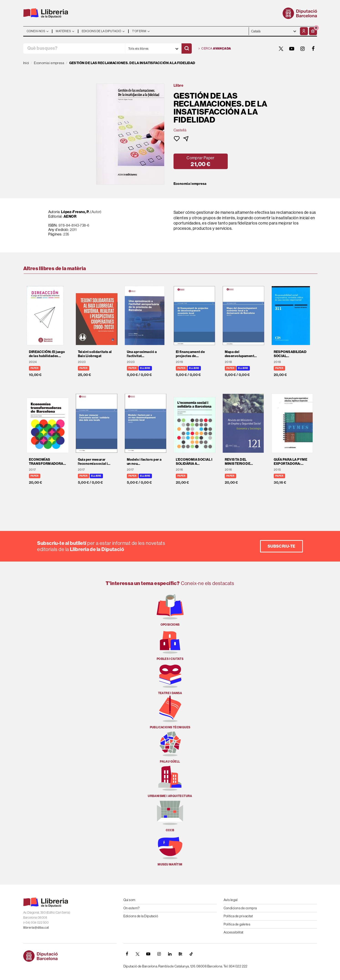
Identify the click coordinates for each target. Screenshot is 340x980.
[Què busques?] (74, 48)
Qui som (129, 900)
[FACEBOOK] (313, 49)
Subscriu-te (281, 546)
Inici (26, 63)
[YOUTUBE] (292, 49)
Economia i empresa (190, 184)
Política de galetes (237, 924)
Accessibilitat (234, 932)
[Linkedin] (170, 954)
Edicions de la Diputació (141, 916)
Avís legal (231, 900)
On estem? (132, 908)
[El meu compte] (304, 31)
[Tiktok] (191, 954)
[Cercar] (187, 48)
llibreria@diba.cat (36, 928)
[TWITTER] (281, 49)
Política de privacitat (238, 916)
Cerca (215, 49)
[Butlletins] (181, 954)
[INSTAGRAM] (303, 49)
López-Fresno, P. (75, 212)
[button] (313, 31)
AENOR (70, 216)
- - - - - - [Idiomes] (274, 31)
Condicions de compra (240, 908)
